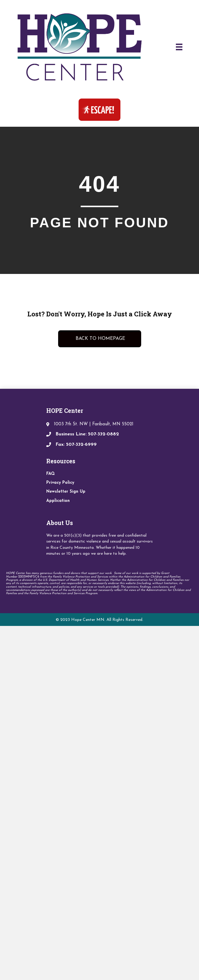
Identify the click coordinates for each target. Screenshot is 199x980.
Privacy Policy (60, 483)
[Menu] (179, 47)
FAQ (51, 474)
